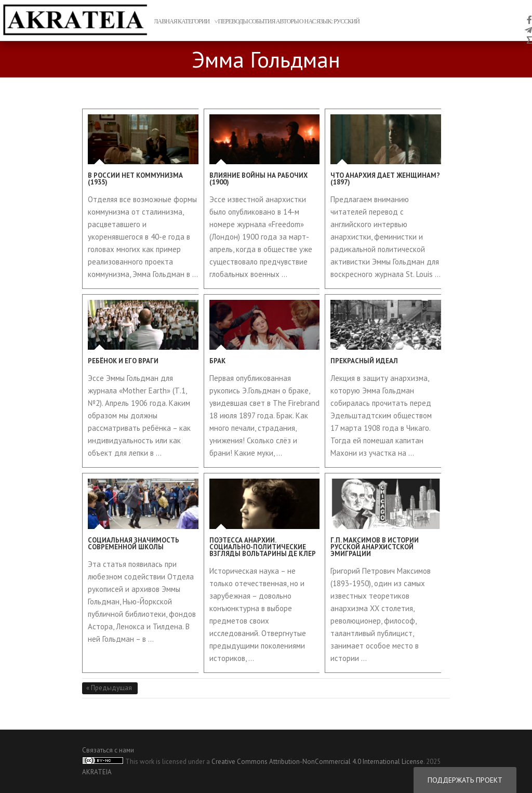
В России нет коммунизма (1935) (135, 179)
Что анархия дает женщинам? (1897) (385, 179)
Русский (347, 21)
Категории (194, 21)
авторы (287, 21)
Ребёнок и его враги (123, 361)
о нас (308, 21)
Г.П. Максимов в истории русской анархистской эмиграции (375, 547)
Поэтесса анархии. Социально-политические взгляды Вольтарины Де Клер (263, 547)
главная (164, 21)
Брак (217, 361)
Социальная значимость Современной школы (134, 544)
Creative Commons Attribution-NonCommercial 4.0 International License (317, 762)
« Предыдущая (110, 688)
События (262, 21)
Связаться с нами (108, 750)
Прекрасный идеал (364, 361)
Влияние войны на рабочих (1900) (258, 179)
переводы (233, 21)
